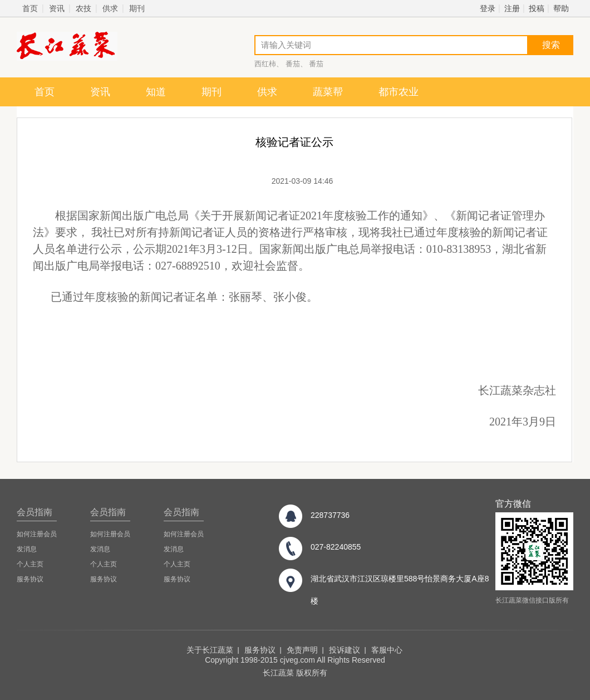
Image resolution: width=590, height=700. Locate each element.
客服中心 (387, 650)
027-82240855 (336, 547)
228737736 (330, 515)
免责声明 (302, 650)
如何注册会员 (37, 534)
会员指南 (35, 512)
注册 (512, 8)
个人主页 (30, 564)
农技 (83, 8)
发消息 (27, 549)
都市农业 (399, 92)
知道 (156, 92)
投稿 (537, 8)
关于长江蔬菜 (210, 650)
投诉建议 (345, 650)
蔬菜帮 (328, 92)
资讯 (57, 8)
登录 (488, 8)
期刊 (137, 8)
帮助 (561, 8)
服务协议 (30, 579)
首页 (30, 8)
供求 (110, 8)
